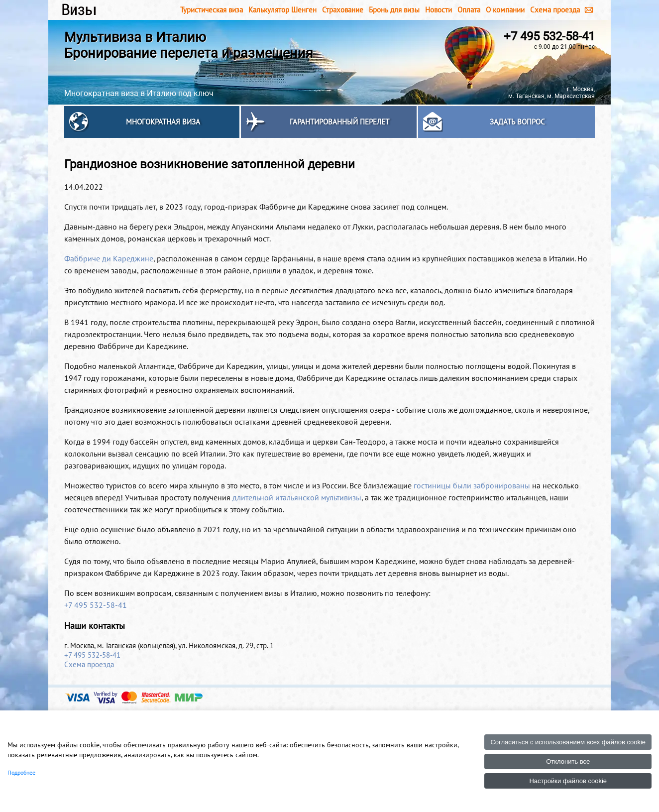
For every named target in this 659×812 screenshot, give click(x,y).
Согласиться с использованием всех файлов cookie (568, 742)
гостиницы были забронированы (472, 485)
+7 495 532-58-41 (549, 36)
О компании (505, 10)
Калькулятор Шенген (282, 10)
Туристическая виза (212, 10)
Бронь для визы (394, 10)
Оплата (469, 10)
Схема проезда (555, 10)
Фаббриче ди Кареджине (109, 258)
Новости (439, 10)
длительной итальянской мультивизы (297, 497)
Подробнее (21, 772)
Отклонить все (568, 761)
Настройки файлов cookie (568, 781)
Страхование (343, 10)
